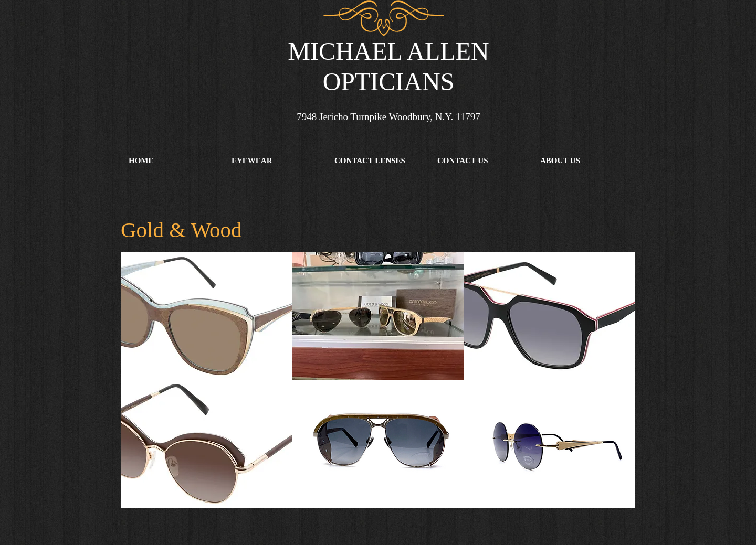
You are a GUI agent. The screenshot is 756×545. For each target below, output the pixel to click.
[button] (275, 161)
